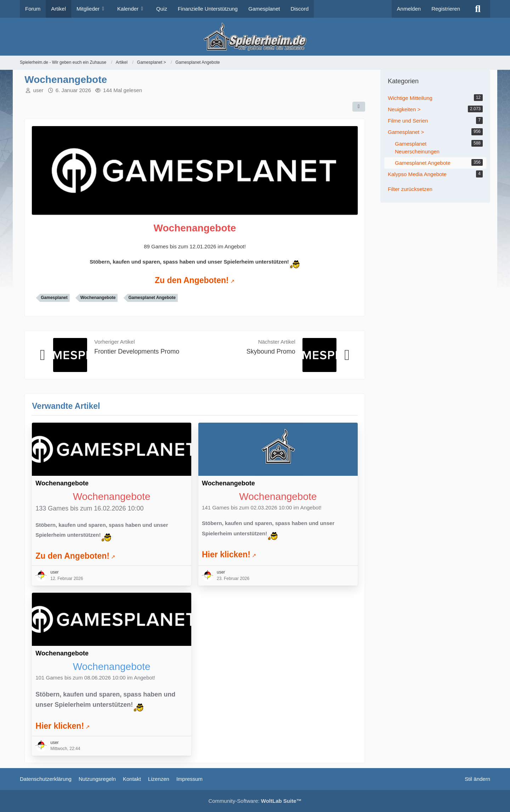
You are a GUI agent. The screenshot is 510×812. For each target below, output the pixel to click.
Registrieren (446, 9)
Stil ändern (477, 779)
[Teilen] (359, 107)
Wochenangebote (98, 298)
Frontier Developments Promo (137, 351)
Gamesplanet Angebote (152, 298)
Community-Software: (255, 801)
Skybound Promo (271, 351)
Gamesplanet (54, 298)
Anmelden (409, 9)
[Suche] (478, 9)
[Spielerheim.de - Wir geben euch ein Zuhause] (255, 37)
